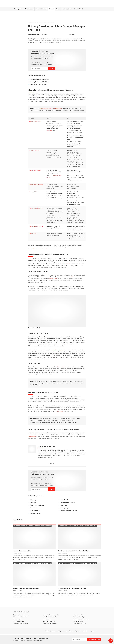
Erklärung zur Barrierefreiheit (77, 637)
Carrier (28, 642)
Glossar (71, 631)
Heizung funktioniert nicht (51, 23)
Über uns (54, 631)
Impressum (38, 637)
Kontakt (47, 631)
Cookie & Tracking (64, 637)
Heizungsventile (59, 411)
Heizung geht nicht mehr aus (36, 226)
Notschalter (50, 130)
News (58, 9)
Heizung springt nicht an (35, 122)
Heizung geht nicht (61, 367)
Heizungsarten (18, 9)
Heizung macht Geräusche (36, 208)
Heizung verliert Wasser (35, 170)
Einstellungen (54, 637)
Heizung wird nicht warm (35, 192)
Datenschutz (46, 637)
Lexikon (65, 631)
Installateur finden (67, 9)
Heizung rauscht (53, 279)
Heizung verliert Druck (35, 150)
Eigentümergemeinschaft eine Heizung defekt (51, 109)
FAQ (60, 631)
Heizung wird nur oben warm (36, 185)
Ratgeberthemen (34, 23)
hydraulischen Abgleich (58, 350)
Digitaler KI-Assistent (81, 631)
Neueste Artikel (78, 9)
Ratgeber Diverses (42, 23)
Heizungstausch (66, 264)
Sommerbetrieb (32, 437)
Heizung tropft (33, 233)
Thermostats (75, 277)
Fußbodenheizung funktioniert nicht (41, 249)
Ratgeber (51, 9)
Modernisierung (29, 9)
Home (29, 23)
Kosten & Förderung (41, 9)
